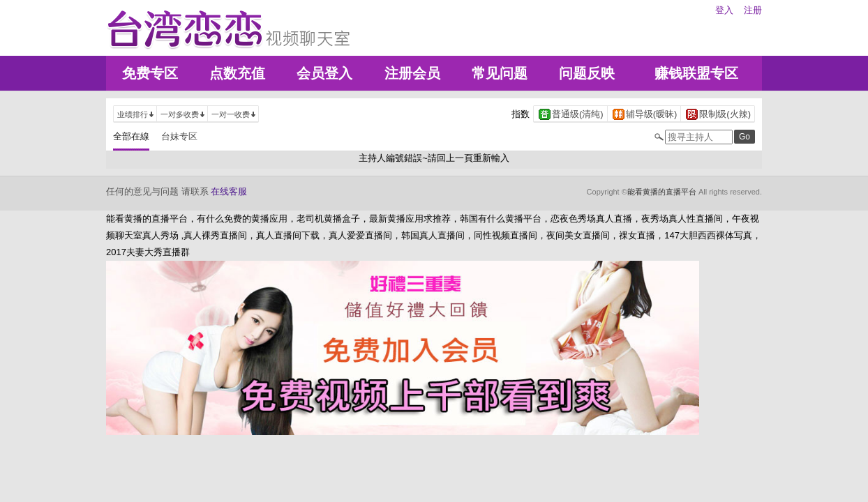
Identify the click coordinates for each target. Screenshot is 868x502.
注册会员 (412, 73)
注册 (753, 10)
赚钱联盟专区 (696, 73)
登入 (724, 10)
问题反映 (587, 73)
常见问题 (500, 73)
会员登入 (324, 73)
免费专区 (150, 73)
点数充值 (237, 73)
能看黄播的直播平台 (662, 192)
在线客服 (229, 191)
